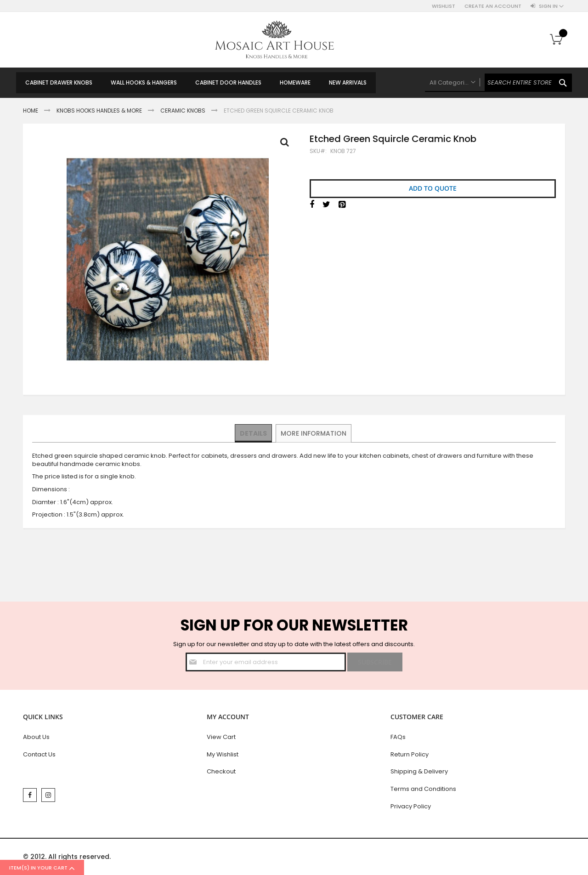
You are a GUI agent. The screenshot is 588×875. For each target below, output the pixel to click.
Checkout (221, 771)
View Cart (221, 737)
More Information (313, 433)
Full (287, 144)
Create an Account (493, 6)
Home (31, 111)
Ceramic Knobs (183, 111)
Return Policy (410, 754)
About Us (36, 737)
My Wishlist (223, 754)
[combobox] (498, 83)
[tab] (254, 433)
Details (254, 433)
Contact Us (39, 754)
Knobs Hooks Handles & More (99, 111)
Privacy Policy (411, 806)
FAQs (398, 737)
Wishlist (444, 6)
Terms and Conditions (423, 789)
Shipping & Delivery (419, 771)
